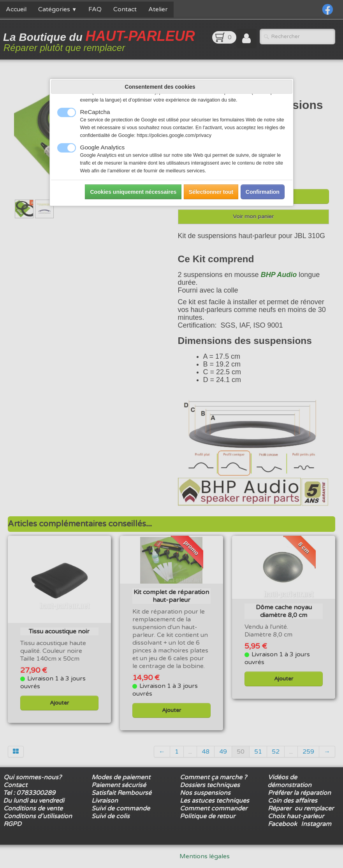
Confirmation (263, 192)
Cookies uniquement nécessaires (133, 192)
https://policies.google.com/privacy (174, 135)
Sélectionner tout (211, 192)
